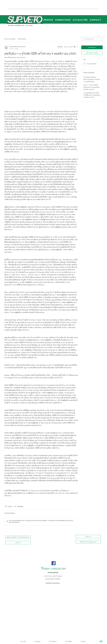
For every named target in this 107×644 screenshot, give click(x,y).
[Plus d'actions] (77, 47)
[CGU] (88, 537)
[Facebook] (54, 563)
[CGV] (18, 543)
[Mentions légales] (88, 542)
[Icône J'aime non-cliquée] (6, 506)
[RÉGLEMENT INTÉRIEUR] (18, 537)
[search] (92, 39)
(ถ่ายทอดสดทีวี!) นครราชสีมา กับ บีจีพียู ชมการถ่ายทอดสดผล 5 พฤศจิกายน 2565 (92, 95)
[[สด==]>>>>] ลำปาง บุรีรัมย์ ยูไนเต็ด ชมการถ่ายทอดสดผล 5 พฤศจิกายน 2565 (91, 87)
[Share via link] (19, 506)
